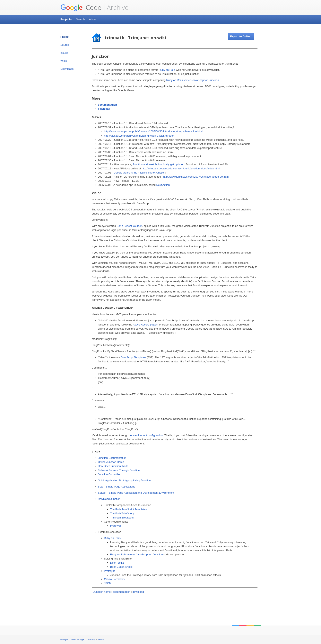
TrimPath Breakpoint (122, 518)
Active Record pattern (146, 325)
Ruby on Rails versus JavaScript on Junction (193, 80)
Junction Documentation (112, 458)
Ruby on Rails (167, 70)
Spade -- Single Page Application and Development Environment (136, 493)
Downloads (67, 69)
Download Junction (109, 499)
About (93, 19)
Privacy (91, 639)
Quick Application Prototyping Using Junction (124, 480)
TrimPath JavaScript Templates (128, 509)
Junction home (102, 592)
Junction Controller (109, 474)
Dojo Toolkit (117, 563)
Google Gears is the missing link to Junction (140, 173)
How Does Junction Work (113, 466)
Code (81, 7)
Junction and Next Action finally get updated (158, 164)
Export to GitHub (241, 36)
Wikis (64, 61)
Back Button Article (121, 567)
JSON (108, 583)
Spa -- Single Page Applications (116, 487)
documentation (107, 105)
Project (65, 37)
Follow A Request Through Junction (119, 470)
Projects (66, 19)
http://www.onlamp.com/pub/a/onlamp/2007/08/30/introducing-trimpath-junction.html (153, 131)
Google (64, 639)
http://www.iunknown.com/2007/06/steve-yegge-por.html (196, 177)
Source (65, 45)
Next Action (163, 185)
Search (80, 19)
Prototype (116, 526)
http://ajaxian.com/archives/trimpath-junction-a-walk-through (139, 136)
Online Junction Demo (111, 462)
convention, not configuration (146, 435)
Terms (101, 639)
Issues (64, 53)
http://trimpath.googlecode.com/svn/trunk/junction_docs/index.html (181, 168)
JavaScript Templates (133, 357)
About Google (77, 639)
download (104, 109)
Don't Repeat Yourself (129, 226)
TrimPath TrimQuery (122, 513)
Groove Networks (114, 579)
